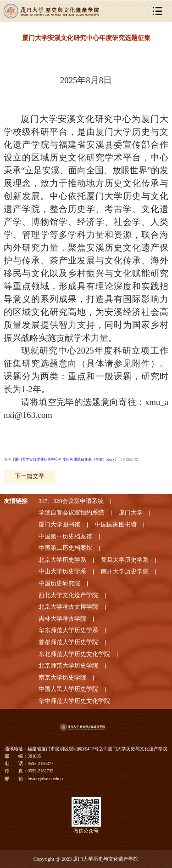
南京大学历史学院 (62, 678)
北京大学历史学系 (62, 560)
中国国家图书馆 (116, 525)
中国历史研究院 (59, 583)
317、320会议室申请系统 (71, 501)
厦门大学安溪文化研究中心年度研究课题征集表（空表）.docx (65, 460)
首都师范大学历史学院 (68, 642)
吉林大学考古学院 (62, 619)
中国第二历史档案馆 (65, 548)
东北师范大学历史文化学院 (74, 654)
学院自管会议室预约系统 (71, 513)
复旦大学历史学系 (125, 560)
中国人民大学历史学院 (68, 689)
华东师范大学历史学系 (68, 630)
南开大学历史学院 (125, 571)
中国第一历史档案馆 (65, 537)
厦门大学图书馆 (59, 525)
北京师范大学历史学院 (68, 666)
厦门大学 (131, 513)
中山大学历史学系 (62, 571)
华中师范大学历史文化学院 (74, 701)
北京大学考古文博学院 (68, 607)
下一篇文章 (30, 476)
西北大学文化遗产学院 (68, 595)
